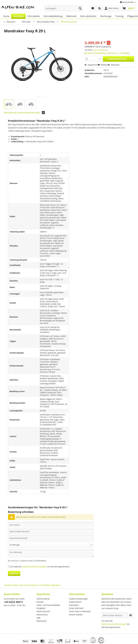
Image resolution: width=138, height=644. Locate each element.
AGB (38, 618)
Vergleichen (91, 65)
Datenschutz (42, 615)
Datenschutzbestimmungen (34, 567)
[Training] (119, 16)
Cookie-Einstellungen (78, 599)
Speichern (14, 573)
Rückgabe (41, 608)
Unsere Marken (76, 615)
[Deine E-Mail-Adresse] (51, 531)
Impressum (42, 621)
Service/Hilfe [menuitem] (127, 2)
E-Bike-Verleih (75, 602)
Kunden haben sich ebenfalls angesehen (42, 585)
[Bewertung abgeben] (51, 545)
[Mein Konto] (112, 8)
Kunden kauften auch (14, 585)
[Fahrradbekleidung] (53, 16)
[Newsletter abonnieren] (131, 615)
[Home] (6, 16)
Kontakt (40, 602)
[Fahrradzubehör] (88, 16)
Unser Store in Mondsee (80, 611)
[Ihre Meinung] (51, 553)
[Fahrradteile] (34, 16)
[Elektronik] (71, 16)
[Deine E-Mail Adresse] (114, 615)
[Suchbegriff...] (64, 8)
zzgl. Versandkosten (100, 50)
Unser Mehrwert (76, 608)
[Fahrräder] (18, 16)
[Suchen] (80, 8)
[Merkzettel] (93, 8)
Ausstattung (22, 113)
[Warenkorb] (129, 8)
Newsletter (74, 605)
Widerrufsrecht (43, 611)
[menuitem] (64, 10)
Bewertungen (37, 113)
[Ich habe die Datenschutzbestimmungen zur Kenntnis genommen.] (9, 566)
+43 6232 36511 (13, 602)
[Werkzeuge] (106, 16)
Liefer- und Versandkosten (48, 605)
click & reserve (43, 599)
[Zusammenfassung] (51, 538)
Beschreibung (10, 113)
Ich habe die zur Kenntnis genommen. (40, 567)
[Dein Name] (51, 525)
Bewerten (114, 65)
